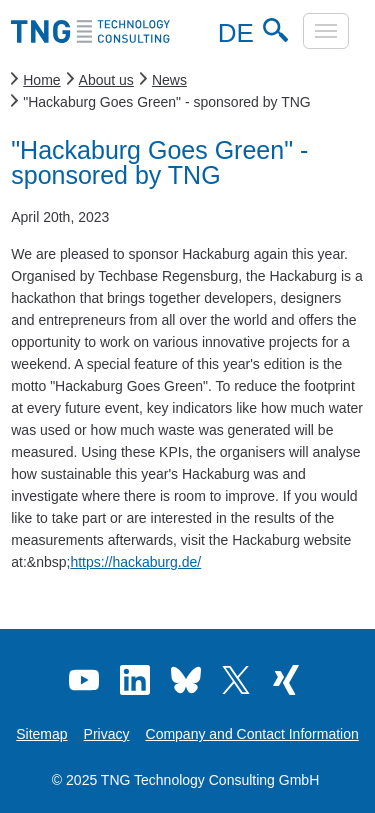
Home (41, 80)
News (169, 80)
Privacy (107, 734)
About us (106, 80)
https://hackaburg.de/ (135, 562)
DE (233, 33)
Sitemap (41, 734)
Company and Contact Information (252, 734)
